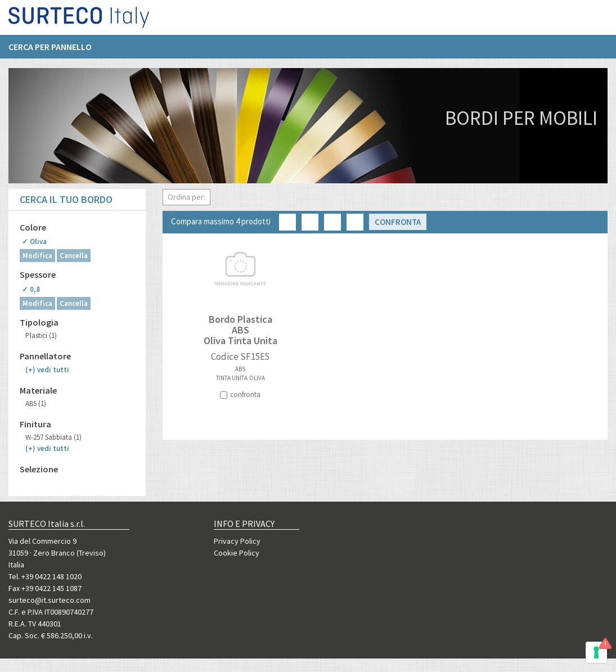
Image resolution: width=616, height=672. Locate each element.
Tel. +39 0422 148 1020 (45, 576)
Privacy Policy (237, 541)
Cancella (74, 256)
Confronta (398, 222)
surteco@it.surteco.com (50, 600)
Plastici (41, 335)
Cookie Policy (237, 553)
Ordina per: (186, 197)
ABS (36, 403)
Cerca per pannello (50, 51)
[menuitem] (56, 51)
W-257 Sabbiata (53, 437)
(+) (47, 370)
